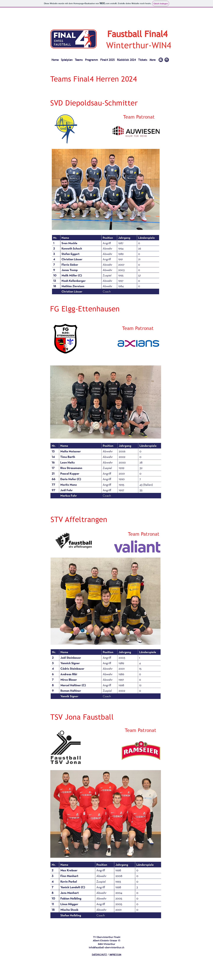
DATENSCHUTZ (99, 955)
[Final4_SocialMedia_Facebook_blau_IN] (161, 60)
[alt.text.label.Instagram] (167, 60)
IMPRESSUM (115, 955)
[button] (79, 59)
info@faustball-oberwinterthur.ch (106, 947)
